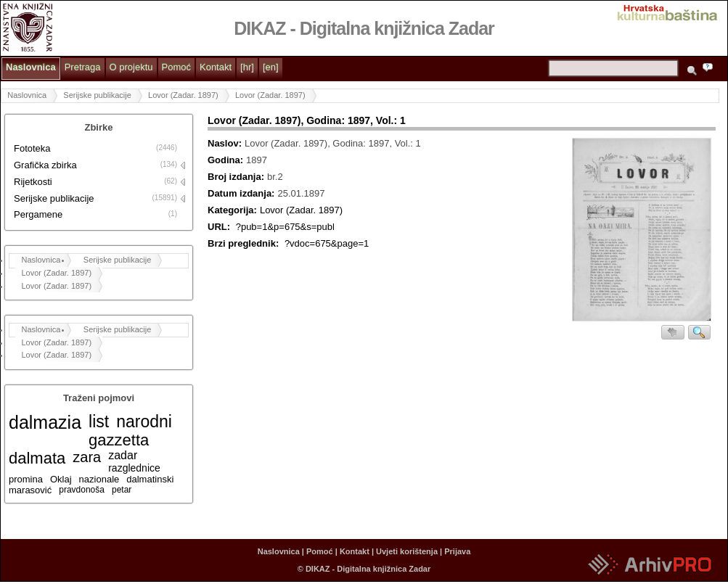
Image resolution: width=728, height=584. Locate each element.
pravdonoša (82, 490)
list (99, 421)
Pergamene (38, 214)
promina (26, 479)
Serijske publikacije (97, 95)
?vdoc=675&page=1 (327, 243)
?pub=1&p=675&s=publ (285, 227)
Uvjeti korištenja (407, 551)
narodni (144, 421)
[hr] (247, 67)
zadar (123, 455)
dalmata (37, 458)
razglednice (134, 468)
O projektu (131, 67)
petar (122, 490)
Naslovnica (31, 67)
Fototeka (32, 148)
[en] (271, 67)
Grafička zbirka (45, 165)
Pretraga (83, 67)
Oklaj (61, 479)
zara (87, 457)
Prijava (457, 551)
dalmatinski (150, 479)
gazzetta (119, 440)
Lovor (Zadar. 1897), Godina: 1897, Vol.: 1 (307, 120)
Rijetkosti (33, 182)
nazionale (99, 479)
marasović (30, 490)
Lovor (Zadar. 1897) (183, 95)
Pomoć (176, 67)
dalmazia (45, 422)
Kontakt (216, 67)
